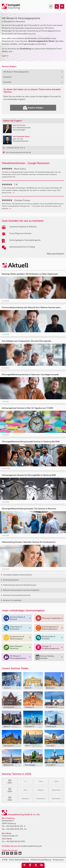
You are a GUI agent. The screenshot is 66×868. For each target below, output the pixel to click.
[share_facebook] (30, 865)
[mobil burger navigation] (51, 6)
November (41, 799)
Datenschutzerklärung (41, 860)
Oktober (25, 799)
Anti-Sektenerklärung (19, 860)
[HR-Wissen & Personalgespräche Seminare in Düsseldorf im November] (57, 6)
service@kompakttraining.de (30, 846)
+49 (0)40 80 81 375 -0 (15, 826)
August (41, 790)
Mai (41, 781)
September (56, 790)
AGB (5, 860)
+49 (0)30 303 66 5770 (15, 841)
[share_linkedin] (42, 865)
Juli (25, 790)
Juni (56, 781)
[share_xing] (24, 865)
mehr (5, 56)
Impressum (58, 860)
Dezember (56, 799)
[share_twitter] (36, 865)
